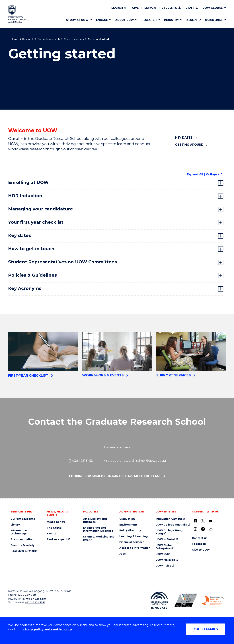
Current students (74, 39)
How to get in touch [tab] (31, 249)
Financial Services (132, 542)
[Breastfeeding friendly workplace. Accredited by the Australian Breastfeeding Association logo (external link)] (213, 600)
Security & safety (22, 545)
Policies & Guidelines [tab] (33, 275)
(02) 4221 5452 (81, 461)
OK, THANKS (206, 629)
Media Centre (56, 522)
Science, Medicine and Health (99, 538)
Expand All (195, 174)
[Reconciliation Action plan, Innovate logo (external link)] (159, 600)
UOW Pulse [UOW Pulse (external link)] (163, 566)
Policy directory (130, 531)
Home (15, 39)
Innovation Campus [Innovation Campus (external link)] (169, 519)
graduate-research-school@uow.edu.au (135, 461)
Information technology (19, 532)
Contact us (200, 538)
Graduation (127, 519)
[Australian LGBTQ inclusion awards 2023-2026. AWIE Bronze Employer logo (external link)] (186, 600)
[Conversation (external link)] (211, 529)
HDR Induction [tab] (25, 196)
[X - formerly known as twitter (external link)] (203, 521)
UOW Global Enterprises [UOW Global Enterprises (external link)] (164, 547)
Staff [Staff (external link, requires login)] (190, 8)
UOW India (163, 554)
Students (169, 8)
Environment (128, 525)
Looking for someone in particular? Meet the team (115, 476)
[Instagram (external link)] (195, 529)
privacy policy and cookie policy (47, 629)
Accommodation (22, 539)
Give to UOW (201, 550)
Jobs (123, 554)
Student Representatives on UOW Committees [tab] (62, 262)
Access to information (135, 548)
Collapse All (215, 174)
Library (150, 8)
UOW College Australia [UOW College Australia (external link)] (171, 525)
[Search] (119, 8)
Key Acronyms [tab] (25, 288)
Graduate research (49, 39)
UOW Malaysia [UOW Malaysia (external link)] (165, 560)
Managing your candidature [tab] (41, 209)
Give (135, 8)
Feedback (199, 544)
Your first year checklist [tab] (36, 222)
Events (52, 534)
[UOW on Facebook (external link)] (195, 521)
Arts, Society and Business (95, 520)
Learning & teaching (134, 536)
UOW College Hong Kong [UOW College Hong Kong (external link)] (169, 532)
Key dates (184, 138)
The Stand (54, 528)
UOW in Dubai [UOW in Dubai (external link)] (165, 539)
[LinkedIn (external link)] (203, 529)
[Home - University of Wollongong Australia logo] (19, 14)
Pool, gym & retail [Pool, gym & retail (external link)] (23, 551)
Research (28, 39)
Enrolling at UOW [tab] (28, 182)
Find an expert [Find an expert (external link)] (57, 539)
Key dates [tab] (20, 235)
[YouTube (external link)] (211, 521)
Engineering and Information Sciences (98, 529)
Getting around (189, 145)
